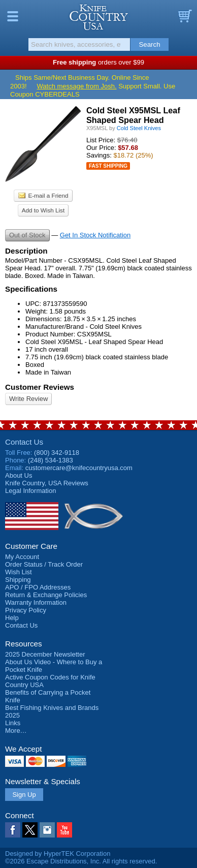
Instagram (47, 830)
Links (13, 723)
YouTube (64, 830)
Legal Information (30, 491)
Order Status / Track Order (44, 564)
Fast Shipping (108, 166)
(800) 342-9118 (57, 453)
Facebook (13, 830)
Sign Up (24, 795)
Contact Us (24, 442)
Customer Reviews (40, 387)
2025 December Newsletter (45, 654)
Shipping (18, 580)
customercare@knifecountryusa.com (79, 468)
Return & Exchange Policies (46, 595)
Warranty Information (36, 602)
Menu (13, 16)
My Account (22, 557)
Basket (184, 16)
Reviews (47, 483)
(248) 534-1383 (51, 460)
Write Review (28, 399)
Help (12, 618)
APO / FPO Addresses (38, 587)
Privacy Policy (26, 610)
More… (16, 731)
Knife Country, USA (99, 17)
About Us (19, 475)
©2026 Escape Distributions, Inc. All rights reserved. (81, 861)
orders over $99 (98, 62)
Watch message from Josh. (77, 86)
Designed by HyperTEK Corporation (58, 854)
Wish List (19, 572)
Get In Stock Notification (95, 235)
